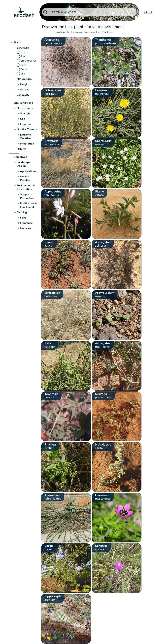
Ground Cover (28, 61)
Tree (23, 52)
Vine (23, 74)
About (148, 12)
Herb (23, 65)
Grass (24, 69)
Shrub (24, 56)
